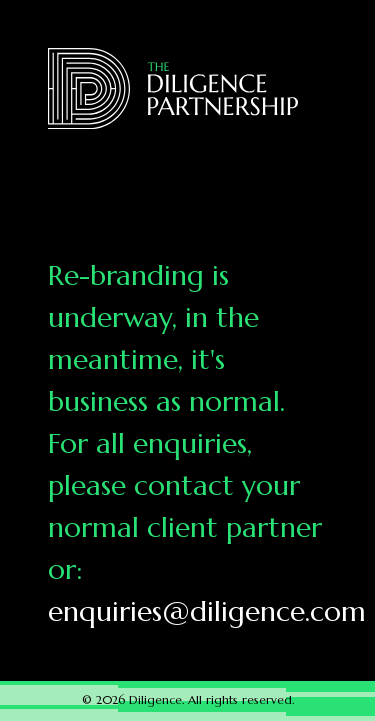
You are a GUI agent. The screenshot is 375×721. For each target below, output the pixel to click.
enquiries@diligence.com (207, 611)
